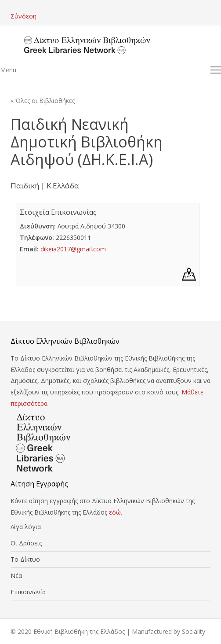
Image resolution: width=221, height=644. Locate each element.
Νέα (16, 576)
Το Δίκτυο (25, 559)
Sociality (194, 631)
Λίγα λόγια (26, 527)
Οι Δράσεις (26, 543)
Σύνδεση (24, 16)
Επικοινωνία (28, 592)
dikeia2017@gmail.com (73, 249)
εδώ (115, 512)
